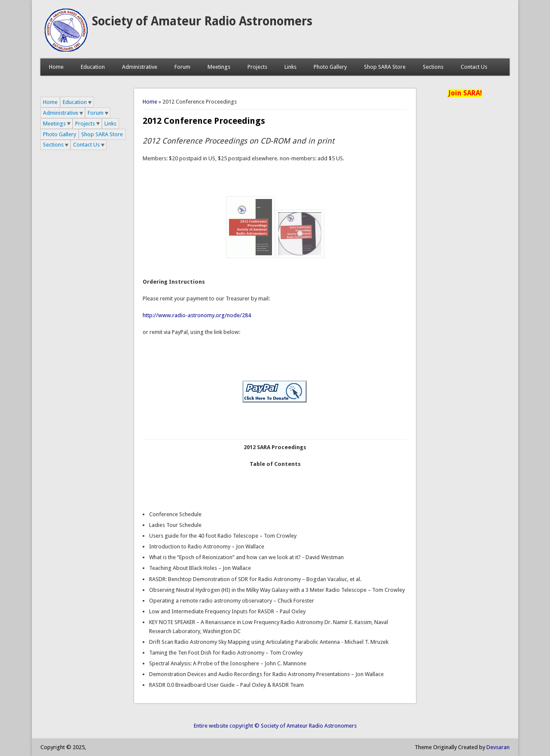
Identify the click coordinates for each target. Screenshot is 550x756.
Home (56, 67)
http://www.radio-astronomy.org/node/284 (197, 315)
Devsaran (498, 747)
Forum (182, 67)
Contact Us (474, 67)
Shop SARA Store (385, 67)
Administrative (140, 67)
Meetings (219, 67)
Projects (257, 67)
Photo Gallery (330, 67)
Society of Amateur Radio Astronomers (202, 21)
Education (93, 67)
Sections (433, 67)
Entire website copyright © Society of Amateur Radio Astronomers (275, 726)
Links (290, 67)
